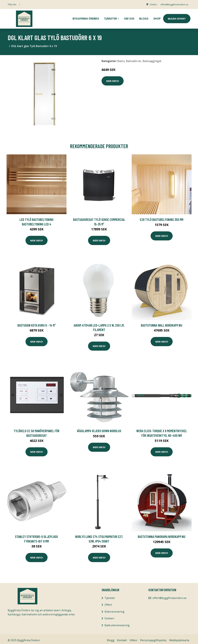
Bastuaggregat (152, 59)
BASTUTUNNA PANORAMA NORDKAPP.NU (162, 534)
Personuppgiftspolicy (153, 638)
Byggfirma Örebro (86, 17)
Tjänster (110, 596)
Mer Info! (113, 79)
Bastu (121, 59)
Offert (108, 602)
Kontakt (122, 638)
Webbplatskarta (179, 638)
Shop (157, 17)
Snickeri (109, 616)
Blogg (144, 17)
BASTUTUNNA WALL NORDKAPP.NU (162, 323)
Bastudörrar (134, 59)
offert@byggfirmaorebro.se (173, 4)
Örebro (151, 4)
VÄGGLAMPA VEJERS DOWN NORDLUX (99, 428)
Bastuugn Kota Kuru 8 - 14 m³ (37, 323)
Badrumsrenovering (117, 623)
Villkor (133, 638)
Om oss (129, 17)
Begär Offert (177, 17)
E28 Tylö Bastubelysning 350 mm (162, 217)
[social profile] (20, 4)
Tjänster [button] (110, 17)
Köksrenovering (114, 609)
